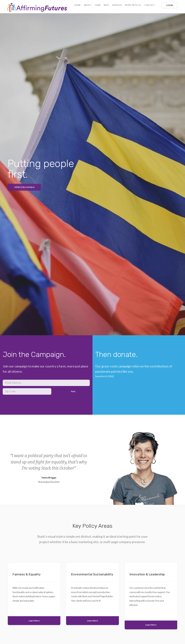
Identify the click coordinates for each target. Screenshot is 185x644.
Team (98, 5)
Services (117, 5)
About (88, 5)
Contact (150, 5)
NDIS (106, 5)
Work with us (133, 5)
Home (78, 5)
